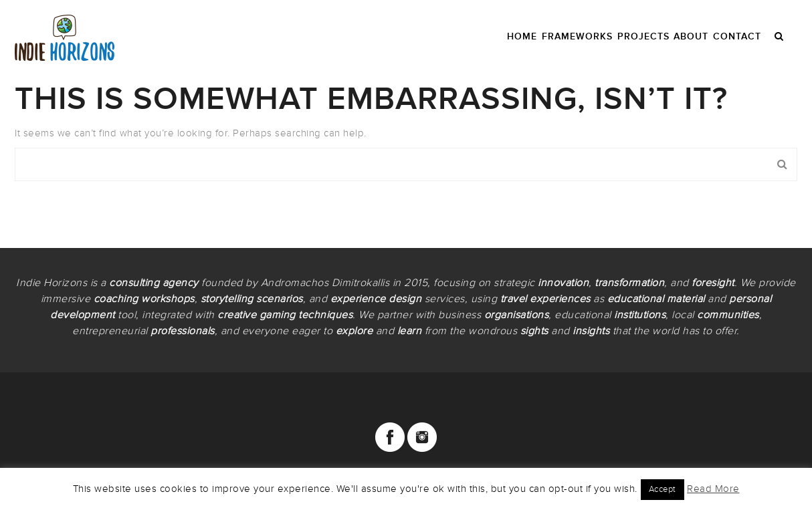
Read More (713, 489)
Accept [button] (663, 489)
